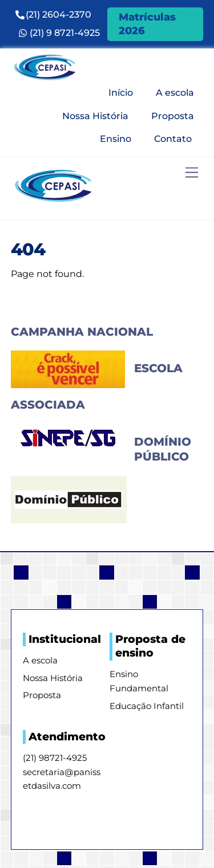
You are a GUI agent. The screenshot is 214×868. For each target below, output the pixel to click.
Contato (173, 139)
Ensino (116, 139)
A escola (175, 93)
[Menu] (192, 173)
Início (121, 93)
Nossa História (95, 116)
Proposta (173, 116)
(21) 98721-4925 (55, 758)
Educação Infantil (147, 706)
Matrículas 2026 (147, 24)
